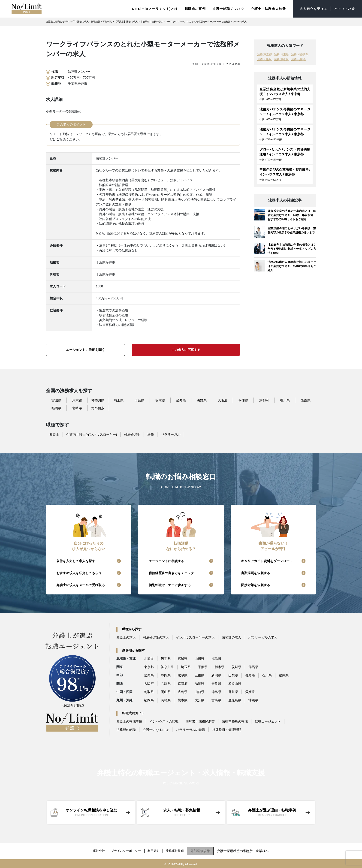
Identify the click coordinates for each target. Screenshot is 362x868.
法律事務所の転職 (235, 722)
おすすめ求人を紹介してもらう (79, 574)
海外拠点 (98, 409)
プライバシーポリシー (125, 850)
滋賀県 (199, 684)
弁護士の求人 (126, 638)
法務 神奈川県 (300, 55)
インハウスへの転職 (164, 722)
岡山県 (166, 693)
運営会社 (95, 850)
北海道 (149, 660)
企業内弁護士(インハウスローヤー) (92, 435)
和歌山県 (235, 684)
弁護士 (54, 435)
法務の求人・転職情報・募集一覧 (94, 23)
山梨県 (233, 676)
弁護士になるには (156, 731)
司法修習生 (132, 435)
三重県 (199, 676)
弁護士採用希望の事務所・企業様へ (247, 850)
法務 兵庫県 (298, 60)
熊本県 (183, 701)
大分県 (199, 701)
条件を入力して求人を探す (76, 562)
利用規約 (155, 850)
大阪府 (223, 401)
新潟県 (216, 676)
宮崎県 (77, 409)
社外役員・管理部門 (227, 731)
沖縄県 (253, 701)
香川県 (285, 401)
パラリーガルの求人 (263, 638)
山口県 (199, 693)
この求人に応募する (186, 351)
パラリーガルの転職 (190, 731)
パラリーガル (171, 435)
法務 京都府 (281, 60)
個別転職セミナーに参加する (170, 586)
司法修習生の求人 (156, 638)
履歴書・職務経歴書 (200, 722)
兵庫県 (243, 401)
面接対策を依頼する (256, 586)
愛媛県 (306, 401)
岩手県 (166, 660)
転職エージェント (268, 722)
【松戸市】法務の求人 (152, 23)
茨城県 (236, 668)
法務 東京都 (264, 55)
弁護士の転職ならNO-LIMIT (60, 23)
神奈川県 (98, 401)
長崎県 (166, 701)
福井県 (284, 676)
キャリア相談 (344, 9)
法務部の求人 (232, 638)
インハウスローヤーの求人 (195, 638)
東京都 (77, 401)
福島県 (216, 660)
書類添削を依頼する (256, 574)
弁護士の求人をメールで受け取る (81, 586)
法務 (151, 435)
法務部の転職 (126, 731)
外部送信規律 (205, 850)
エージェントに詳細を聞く (85, 351)
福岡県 (56, 409)
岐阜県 (183, 676)
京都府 (264, 401)
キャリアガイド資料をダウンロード (267, 562)
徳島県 (216, 693)
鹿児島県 (235, 701)
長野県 (202, 401)
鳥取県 (149, 693)
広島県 (183, 693)
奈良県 (216, 684)
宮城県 (56, 401)
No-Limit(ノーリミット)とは (151, 9)
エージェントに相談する (166, 562)
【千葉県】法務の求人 (126, 23)
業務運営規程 (178, 850)
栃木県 (160, 401)
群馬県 (253, 668)
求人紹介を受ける (311, 9)
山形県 (199, 660)
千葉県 (139, 401)
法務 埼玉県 (281, 55)
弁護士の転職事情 (129, 722)
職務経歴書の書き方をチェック (171, 574)
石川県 (267, 676)
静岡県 (166, 676)
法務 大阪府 (264, 60)
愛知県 (181, 401)
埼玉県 (119, 401)
